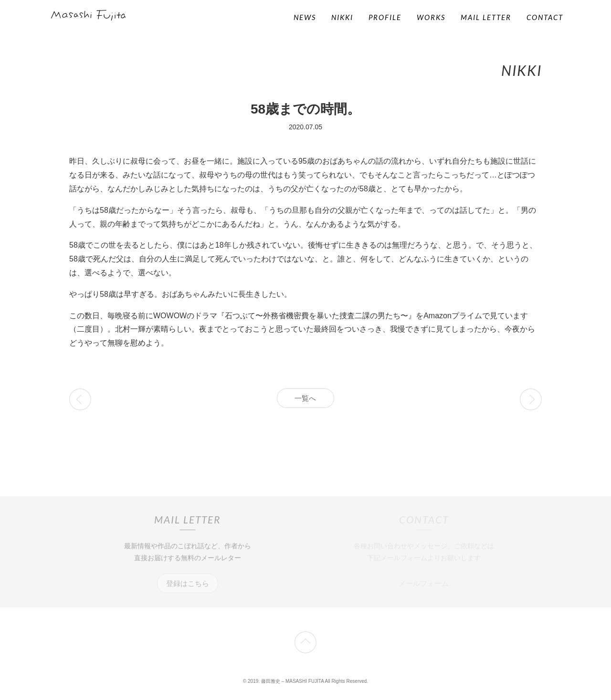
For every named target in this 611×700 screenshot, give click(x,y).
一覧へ (305, 398)
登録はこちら (188, 583)
